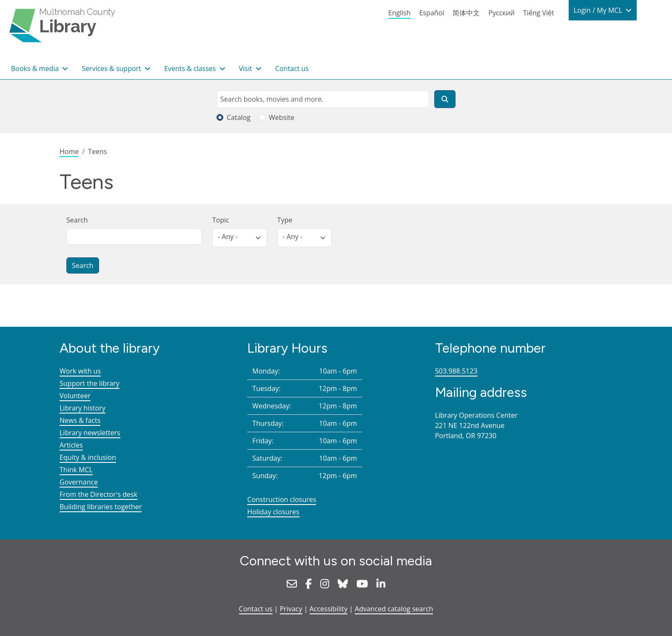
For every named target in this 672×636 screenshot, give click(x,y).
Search (77, 220)
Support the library (90, 383)
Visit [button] (246, 68)
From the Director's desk (98, 494)
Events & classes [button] (191, 68)
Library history (83, 408)
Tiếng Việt (539, 13)
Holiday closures (273, 512)
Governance (79, 482)
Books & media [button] (36, 68)
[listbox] (240, 238)
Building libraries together (101, 507)
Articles (71, 445)
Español (432, 13)
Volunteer (75, 396)
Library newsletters (90, 433)
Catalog (239, 117)
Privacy (291, 609)
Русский (501, 13)
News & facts (80, 420)
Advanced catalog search (394, 609)
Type (285, 220)
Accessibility (329, 609)
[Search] (445, 99)
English (400, 13)
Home (69, 151)
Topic (221, 220)
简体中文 (466, 13)
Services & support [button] (112, 68)
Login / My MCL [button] (599, 10)
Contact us (292, 68)
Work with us (80, 371)
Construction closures (282, 499)
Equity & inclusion (88, 457)
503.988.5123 (456, 371)
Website (282, 117)
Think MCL (76, 470)
